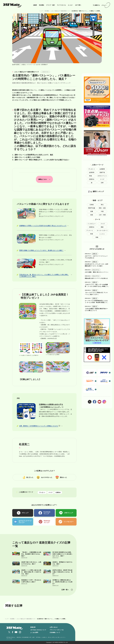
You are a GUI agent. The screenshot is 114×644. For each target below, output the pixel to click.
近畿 (92, 211)
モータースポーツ (102, 230)
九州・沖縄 (102, 215)
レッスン (102, 234)
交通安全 (58, 492)
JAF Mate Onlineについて (38, 630)
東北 (102, 205)
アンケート (90, 230)
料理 (92, 234)
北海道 (92, 205)
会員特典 (92, 172)
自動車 (35, 5)
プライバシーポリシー (56, 630)
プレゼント (42, 492)
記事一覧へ (65, 590)
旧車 (102, 183)
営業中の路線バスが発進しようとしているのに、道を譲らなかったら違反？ (41, 250)
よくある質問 (34, 632)
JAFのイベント (102, 176)
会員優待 (102, 169)
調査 (102, 227)
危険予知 (102, 172)
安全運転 (42, 5)
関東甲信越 (92, 208)
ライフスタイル (61, 5)
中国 (102, 211)
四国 (92, 215)
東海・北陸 (102, 208)
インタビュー (92, 224)
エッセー (70, 5)
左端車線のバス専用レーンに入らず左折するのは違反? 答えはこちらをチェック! (43, 226)
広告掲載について (55, 632)
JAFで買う (78, 5)
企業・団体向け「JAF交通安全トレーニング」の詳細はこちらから (40, 426)
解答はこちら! (43, 179)
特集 (91, 176)
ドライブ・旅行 (51, 5)
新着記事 (33, 627)
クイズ (50, 492)
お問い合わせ (54, 627)
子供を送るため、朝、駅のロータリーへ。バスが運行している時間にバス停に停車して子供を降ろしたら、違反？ (44, 275)
